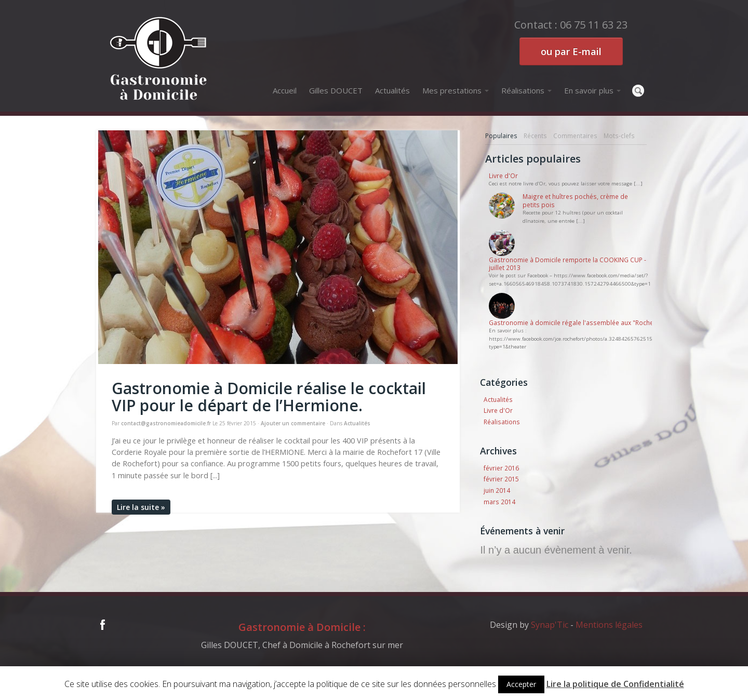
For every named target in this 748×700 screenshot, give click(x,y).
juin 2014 (497, 490)
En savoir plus (592, 90)
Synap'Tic (550, 625)
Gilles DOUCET (336, 90)
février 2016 (501, 468)
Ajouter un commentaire (293, 423)
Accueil (285, 90)
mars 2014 (499, 502)
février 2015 (501, 479)
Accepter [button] (521, 684)
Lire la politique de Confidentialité (615, 684)
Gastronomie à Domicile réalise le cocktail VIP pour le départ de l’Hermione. (269, 397)
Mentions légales (609, 625)
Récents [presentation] (535, 136)
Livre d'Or (503, 176)
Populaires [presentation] (501, 136)
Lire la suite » (141, 507)
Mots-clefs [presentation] (619, 136)
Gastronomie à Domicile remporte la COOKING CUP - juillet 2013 (567, 264)
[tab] (501, 136)
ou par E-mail (571, 51)
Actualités (392, 90)
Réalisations (526, 90)
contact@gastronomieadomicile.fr (166, 423)
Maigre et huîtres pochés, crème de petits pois (575, 200)
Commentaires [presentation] (575, 136)
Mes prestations (456, 90)
